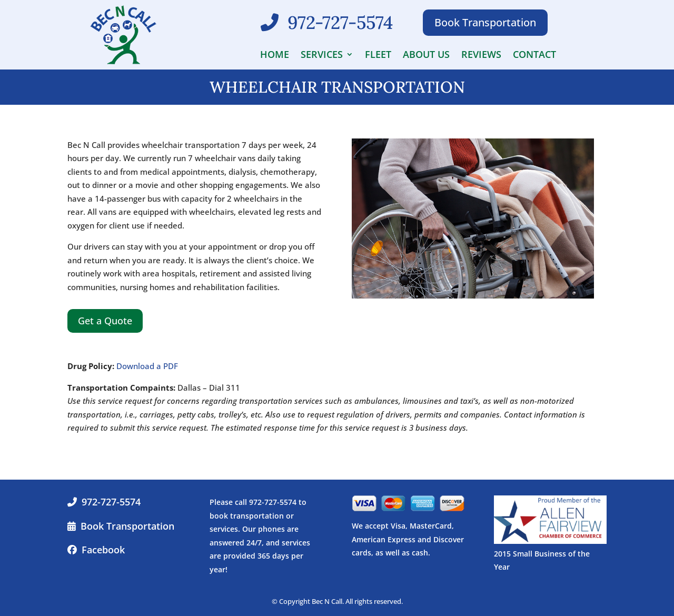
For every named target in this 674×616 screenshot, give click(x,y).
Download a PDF (147, 366)
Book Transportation (485, 22)
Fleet (378, 56)
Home (275, 56)
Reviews (481, 56)
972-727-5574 (111, 502)
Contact (534, 56)
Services (322, 56)
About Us (426, 56)
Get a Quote (105, 321)
